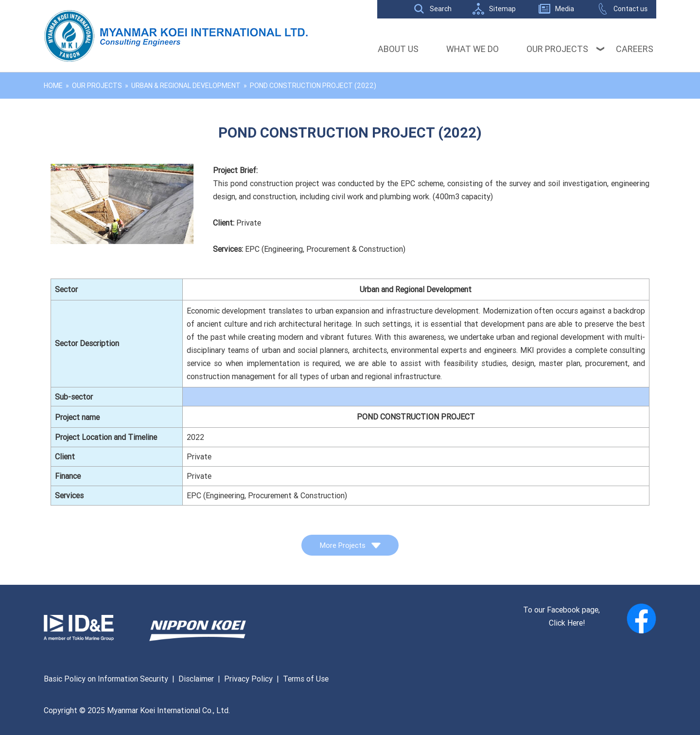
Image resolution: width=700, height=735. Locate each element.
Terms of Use (306, 679)
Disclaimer (196, 679)
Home (53, 86)
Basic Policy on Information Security (106, 679)
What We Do (472, 49)
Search (441, 9)
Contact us (630, 9)
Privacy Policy (248, 679)
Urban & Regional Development (186, 86)
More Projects (350, 545)
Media (565, 9)
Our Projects (557, 49)
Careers (635, 49)
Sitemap (502, 9)
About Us (398, 49)
